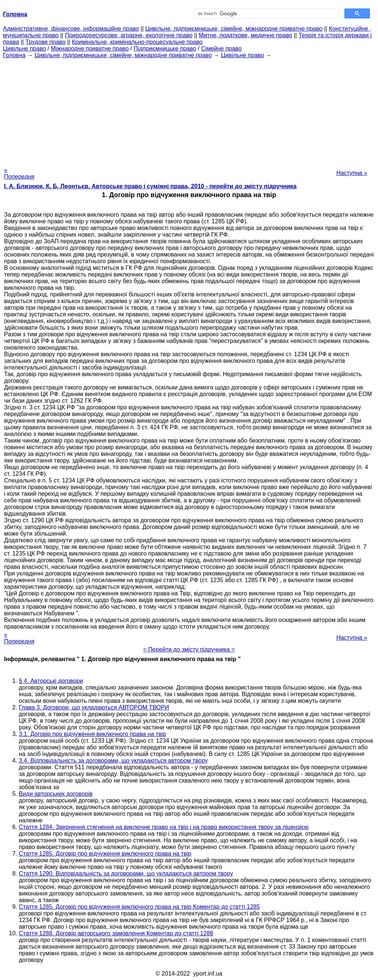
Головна (14, 55)
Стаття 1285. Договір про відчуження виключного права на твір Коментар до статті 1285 (139, 907)
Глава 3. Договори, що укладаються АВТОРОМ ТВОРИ (94, 707)
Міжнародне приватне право (90, 49)
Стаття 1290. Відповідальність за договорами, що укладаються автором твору (126, 874)
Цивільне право (24, 49)
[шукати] (266, 14)
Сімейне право (221, 49)
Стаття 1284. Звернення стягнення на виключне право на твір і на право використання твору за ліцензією (164, 827)
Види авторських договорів (56, 794)
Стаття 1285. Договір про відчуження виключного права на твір (105, 854)
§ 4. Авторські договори (51, 681)
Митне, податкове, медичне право (246, 35)
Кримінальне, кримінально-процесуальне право (137, 42)
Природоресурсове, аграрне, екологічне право (129, 35)
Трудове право (46, 42)
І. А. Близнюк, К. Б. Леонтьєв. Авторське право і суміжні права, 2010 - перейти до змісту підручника (150, 186)
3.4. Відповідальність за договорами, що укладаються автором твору (113, 761)
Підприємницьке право (165, 49)
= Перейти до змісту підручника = (189, 649)
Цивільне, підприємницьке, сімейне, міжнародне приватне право (234, 29)
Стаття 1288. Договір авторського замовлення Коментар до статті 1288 (116, 933)
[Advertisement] (189, 110)
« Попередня (19, 173)
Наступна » (352, 173)
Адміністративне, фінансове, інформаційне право (71, 29)
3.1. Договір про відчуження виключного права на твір (92, 734)
